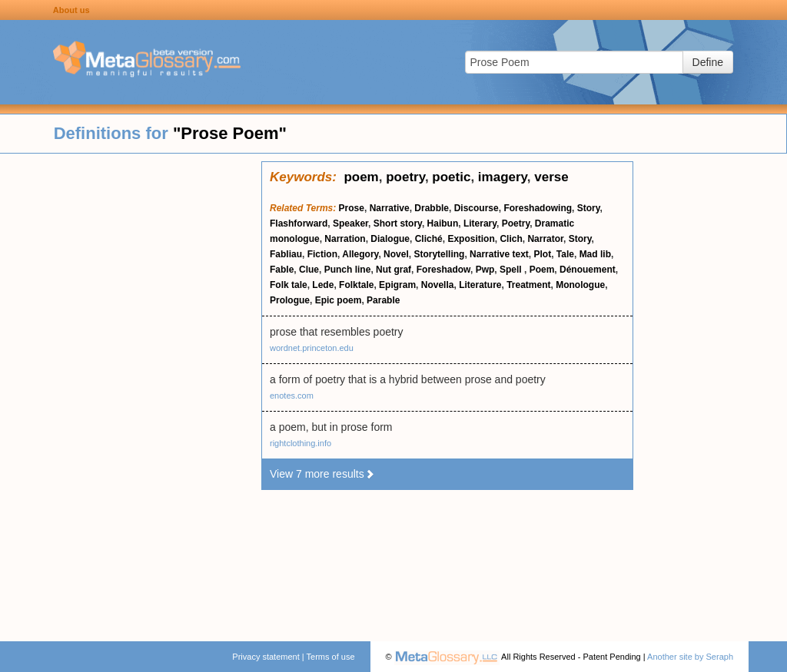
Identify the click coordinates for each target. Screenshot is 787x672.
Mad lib (595, 254)
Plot (542, 254)
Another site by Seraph (690, 657)
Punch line (348, 270)
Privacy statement (266, 657)
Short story (398, 223)
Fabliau (286, 254)
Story (589, 208)
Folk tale (289, 285)
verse (551, 177)
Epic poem (339, 300)
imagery (503, 177)
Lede (323, 285)
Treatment (528, 285)
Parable (383, 300)
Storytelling (439, 254)
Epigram (397, 285)
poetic (451, 177)
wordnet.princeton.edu (312, 348)
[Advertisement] (131, 392)
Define (708, 62)
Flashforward (299, 223)
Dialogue (390, 239)
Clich (511, 239)
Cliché (429, 239)
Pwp (485, 270)
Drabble (432, 208)
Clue (309, 270)
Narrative (390, 208)
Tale (565, 254)
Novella (438, 285)
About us (71, 10)
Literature (480, 285)
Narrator (545, 239)
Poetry (516, 223)
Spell (512, 270)
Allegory (360, 254)
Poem (542, 270)
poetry (405, 177)
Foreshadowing (538, 208)
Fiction (322, 254)
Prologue (290, 300)
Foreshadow (443, 270)
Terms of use (331, 657)
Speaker (350, 223)
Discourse (477, 208)
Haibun (443, 223)
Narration (345, 239)
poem (361, 177)
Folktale (356, 285)
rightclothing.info (301, 443)
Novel (396, 254)
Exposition (471, 239)
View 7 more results (322, 474)
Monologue (580, 285)
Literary (480, 223)
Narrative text (499, 254)
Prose (352, 208)
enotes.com (292, 396)
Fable (282, 270)
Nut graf (393, 270)
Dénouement (588, 270)
